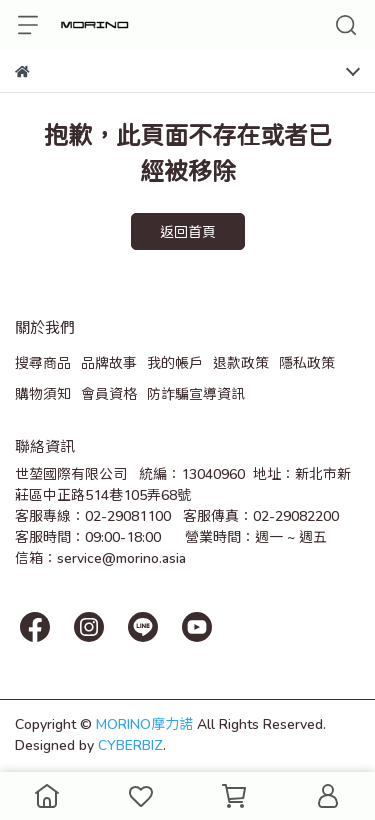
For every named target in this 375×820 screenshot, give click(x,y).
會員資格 (109, 393)
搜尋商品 (43, 362)
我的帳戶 (175, 362)
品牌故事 (109, 362)
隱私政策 (307, 362)
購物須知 (43, 393)
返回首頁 (188, 231)
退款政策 (241, 362)
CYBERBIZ (130, 744)
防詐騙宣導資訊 (196, 393)
